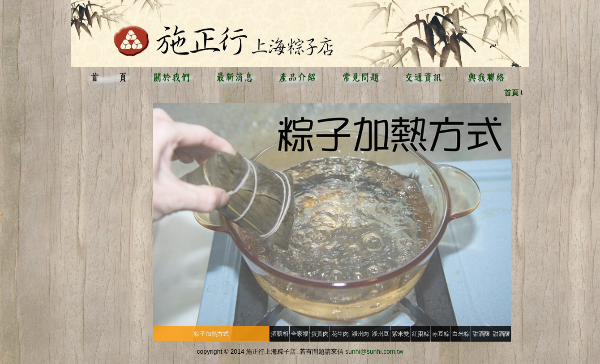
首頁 (511, 93)
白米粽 (461, 334)
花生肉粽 (340, 336)
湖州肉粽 (360, 336)
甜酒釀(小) (501, 336)
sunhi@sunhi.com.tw (374, 351)
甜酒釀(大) (481, 336)
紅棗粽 (421, 334)
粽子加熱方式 (211, 334)
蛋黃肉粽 (320, 336)
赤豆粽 (441, 334)
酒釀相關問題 (280, 336)
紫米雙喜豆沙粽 (401, 336)
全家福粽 (300, 336)
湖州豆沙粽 (380, 336)
